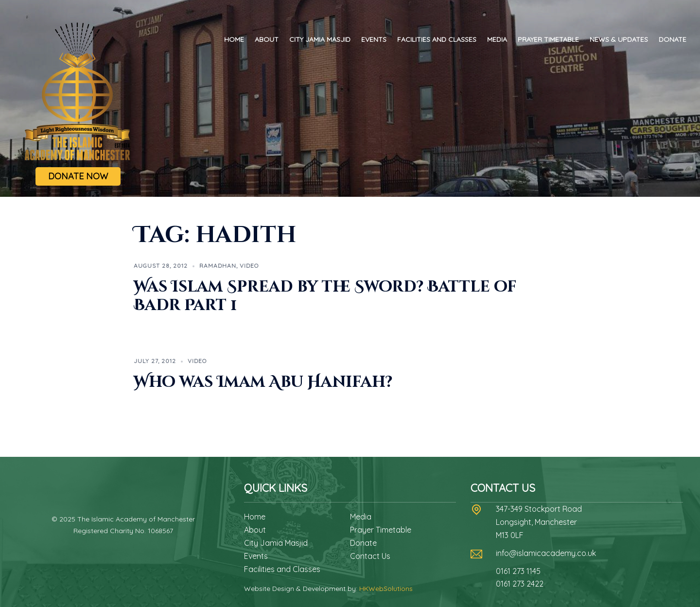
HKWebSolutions (386, 589)
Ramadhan (218, 266)
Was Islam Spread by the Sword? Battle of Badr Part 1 (325, 296)
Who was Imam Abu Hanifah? (263, 382)
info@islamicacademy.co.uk (546, 553)
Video (249, 266)
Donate (673, 39)
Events (374, 39)
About (267, 39)
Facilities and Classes (437, 39)
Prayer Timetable (548, 39)
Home (234, 39)
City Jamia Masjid (320, 39)
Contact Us (370, 556)
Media (497, 39)
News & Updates (619, 39)
